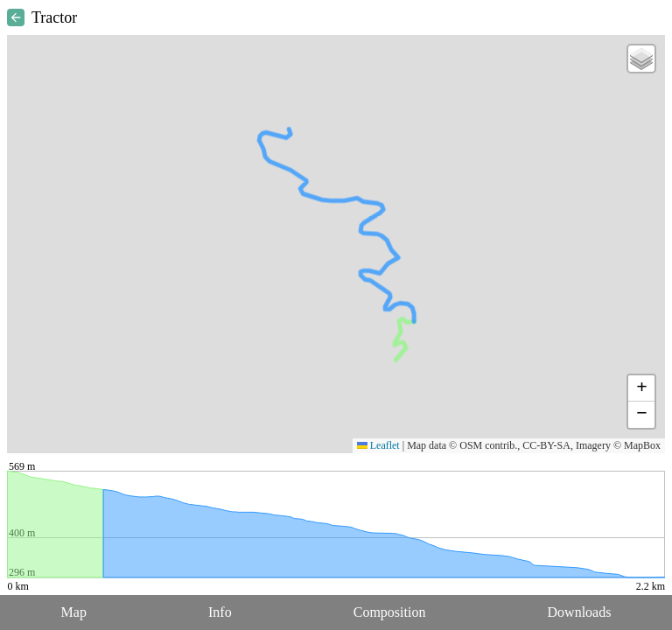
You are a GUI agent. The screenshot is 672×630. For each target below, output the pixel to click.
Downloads (580, 612)
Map (74, 612)
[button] (641, 59)
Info (220, 612)
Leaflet (378, 445)
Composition (390, 612)
